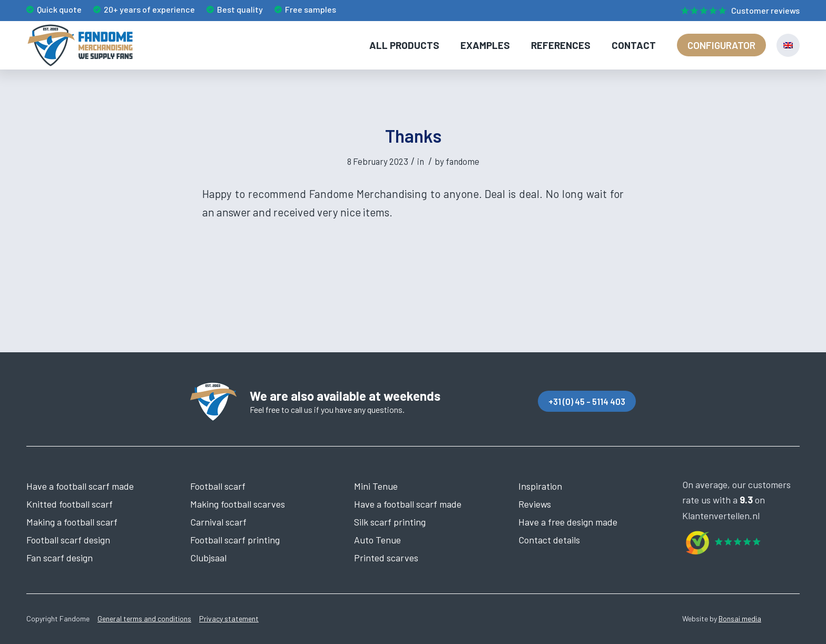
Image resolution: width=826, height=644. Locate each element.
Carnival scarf (218, 522)
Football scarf (218, 486)
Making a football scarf (72, 522)
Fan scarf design (60, 558)
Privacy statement (229, 618)
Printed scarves (386, 558)
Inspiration (540, 486)
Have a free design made (568, 522)
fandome (463, 161)
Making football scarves (238, 504)
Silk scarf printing (390, 522)
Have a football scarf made (80, 486)
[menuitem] (738, 11)
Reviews (535, 504)
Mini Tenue (376, 486)
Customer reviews (765, 10)
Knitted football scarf (70, 504)
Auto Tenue (377, 540)
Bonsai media (740, 618)
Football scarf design (68, 540)
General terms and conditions (144, 618)
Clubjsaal (208, 558)
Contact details (549, 540)
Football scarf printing (235, 540)
